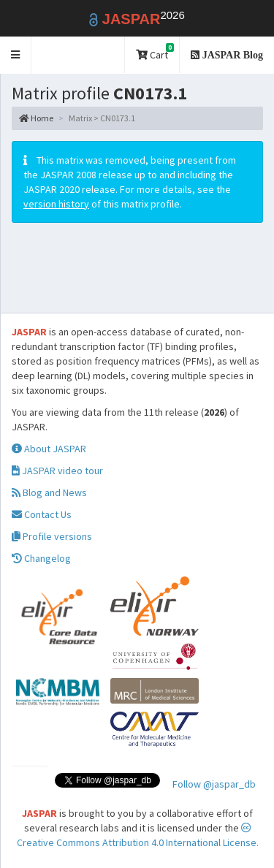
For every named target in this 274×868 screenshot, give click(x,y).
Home (36, 118)
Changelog (41, 558)
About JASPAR (49, 449)
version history (56, 204)
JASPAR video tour (57, 471)
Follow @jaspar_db (214, 784)
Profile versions (52, 536)
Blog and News (49, 492)
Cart (155, 52)
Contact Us (42, 514)
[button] (16, 55)
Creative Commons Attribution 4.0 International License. (138, 836)
